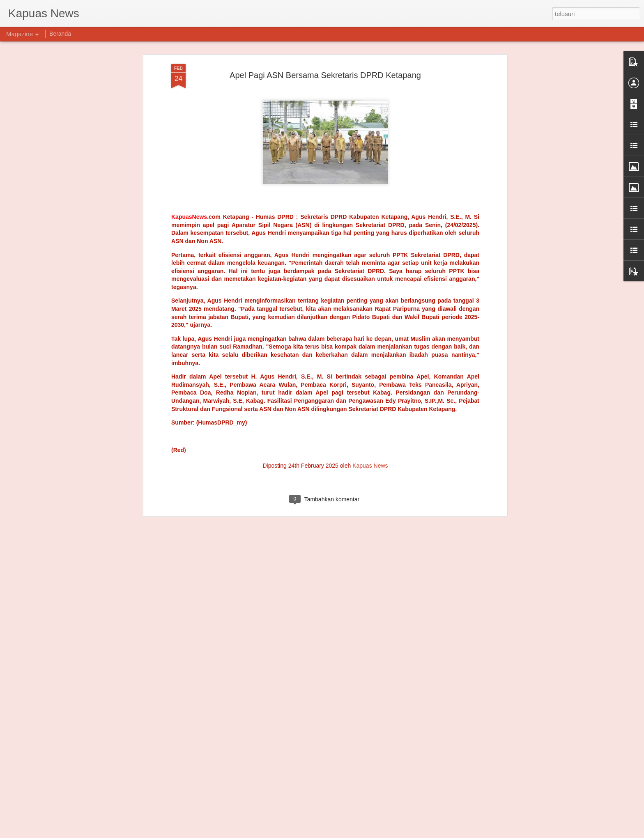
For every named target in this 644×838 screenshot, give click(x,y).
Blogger (343, 833)
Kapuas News (370, 252)
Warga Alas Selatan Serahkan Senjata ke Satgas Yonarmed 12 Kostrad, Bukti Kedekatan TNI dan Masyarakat (311, 743)
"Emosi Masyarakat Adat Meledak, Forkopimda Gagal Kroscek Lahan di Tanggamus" (317, 646)
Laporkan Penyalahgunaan (380, 833)
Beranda (60, 34)
